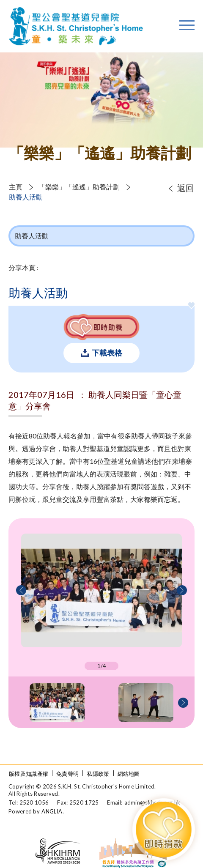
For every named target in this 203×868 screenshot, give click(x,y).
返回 (186, 188)
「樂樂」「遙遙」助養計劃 (79, 187)
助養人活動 (26, 197)
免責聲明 (67, 774)
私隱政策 (98, 774)
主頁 (16, 187)
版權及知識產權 (29, 774)
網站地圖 (129, 774)
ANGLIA (52, 811)
